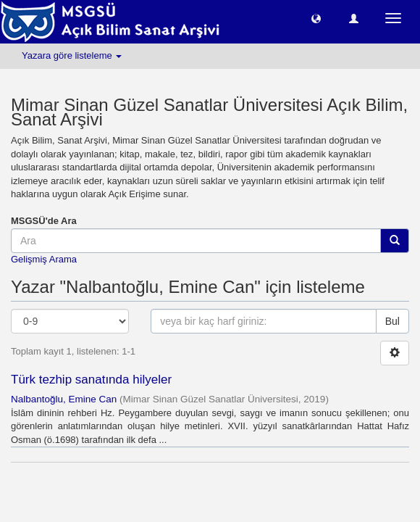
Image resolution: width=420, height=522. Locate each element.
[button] (316, 18)
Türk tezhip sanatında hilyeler (91, 380)
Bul (392, 321)
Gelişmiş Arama (44, 259)
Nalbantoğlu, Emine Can (64, 399)
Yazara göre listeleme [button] (72, 55)
